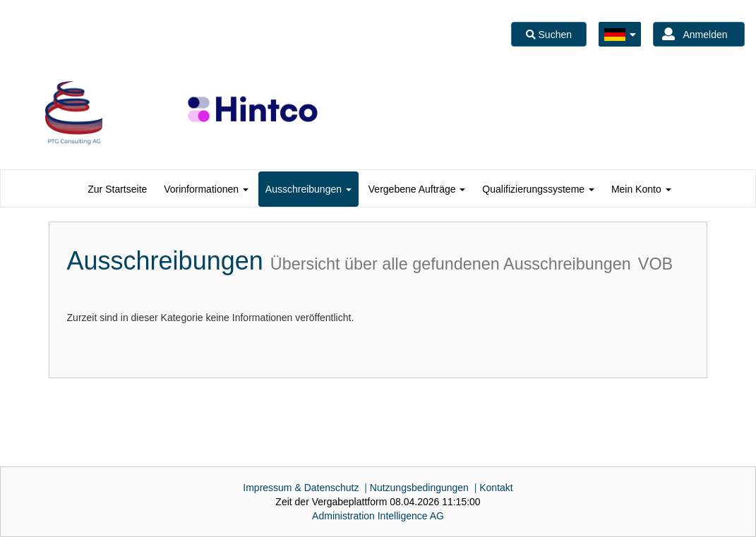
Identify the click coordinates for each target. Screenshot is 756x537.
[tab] (117, 189)
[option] (74, 113)
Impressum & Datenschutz (301, 488)
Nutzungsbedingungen (419, 488)
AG (378, 516)
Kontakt (496, 488)
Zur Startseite (117, 189)
